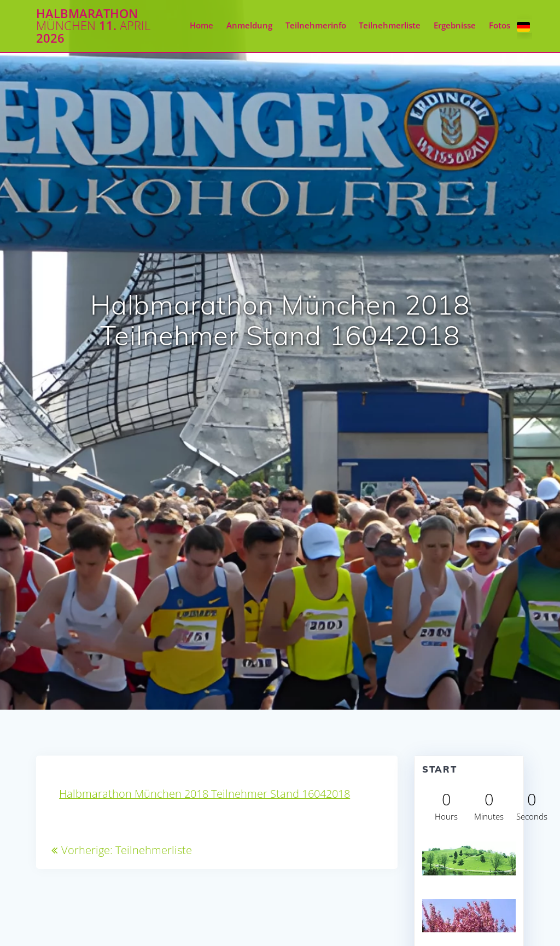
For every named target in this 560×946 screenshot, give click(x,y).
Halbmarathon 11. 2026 (93, 26)
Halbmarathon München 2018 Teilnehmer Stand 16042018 (205, 794)
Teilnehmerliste (390, 25)
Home (202, 25)
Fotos (500, 25)
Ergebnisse (455, 25)
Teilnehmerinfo (316, 25)
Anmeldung (249, 25)
